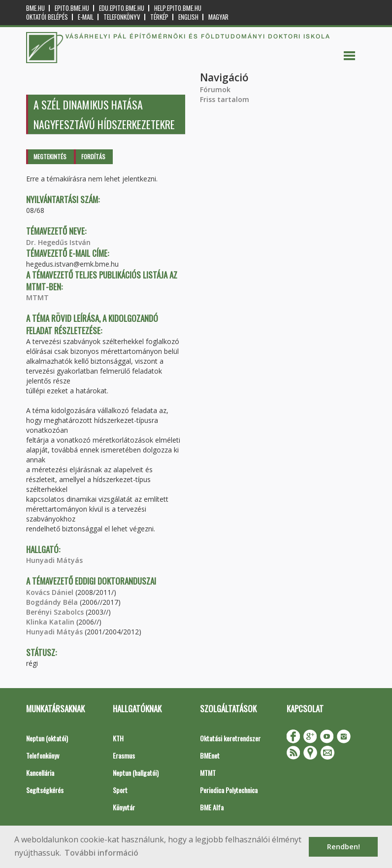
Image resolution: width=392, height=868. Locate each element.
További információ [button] (101, 853)
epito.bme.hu (72, 8)
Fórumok (215, 89)
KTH (118, 738)
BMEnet (210, 755)
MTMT (37, 297)
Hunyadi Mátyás (54, 560)
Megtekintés (50, 156)
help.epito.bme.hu (178, 8)
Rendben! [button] (343, 847)
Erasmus (124, 755)
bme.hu (35, 8)
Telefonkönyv (122, 17)
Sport (120, 790)
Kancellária (40, 773)
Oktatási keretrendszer (230, 738)
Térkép (159, 17)
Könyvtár (124, 807)
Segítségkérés (45, 790)
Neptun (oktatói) (47, 738)
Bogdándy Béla (52, 602)
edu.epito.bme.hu (122, 8)
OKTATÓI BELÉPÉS (47, 17)
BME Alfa (212, 807)
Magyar (218, 17)
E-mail (86, 17)
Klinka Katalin (50, 622)
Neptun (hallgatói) (136, 773)
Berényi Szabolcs (55, 612)
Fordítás (93, 156)
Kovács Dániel (50, 592)
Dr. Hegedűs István (58, 242)
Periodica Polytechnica (229, 790)
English (188, 17)
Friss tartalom (225, 99)
